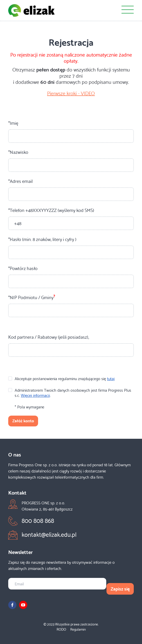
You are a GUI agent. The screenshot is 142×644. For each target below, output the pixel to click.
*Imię (13, 123)
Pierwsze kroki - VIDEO (71, 93)
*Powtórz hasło (23, 268)
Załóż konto (23, 420)
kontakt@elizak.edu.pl (49, 534)
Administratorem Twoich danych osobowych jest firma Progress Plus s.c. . (70, 392)
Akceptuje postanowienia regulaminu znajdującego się (61, 378)
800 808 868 (38, 520)
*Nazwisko (18, 152)
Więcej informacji (35, 395)
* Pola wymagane (29, 407)
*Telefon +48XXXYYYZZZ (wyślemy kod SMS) (51, 210)
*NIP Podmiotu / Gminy (32, 297)
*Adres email (20, 181)
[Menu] (128, 10)
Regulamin (78, 629)
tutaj (111, 378)
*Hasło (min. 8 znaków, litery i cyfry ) (42, 239)
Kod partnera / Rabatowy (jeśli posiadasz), (49, 337)
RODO (61, 629)
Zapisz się (120, 588)
